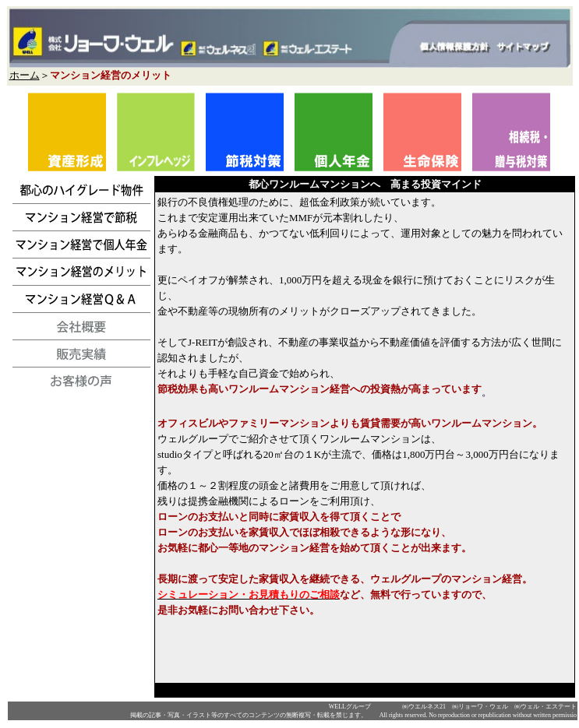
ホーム (25, 75)
